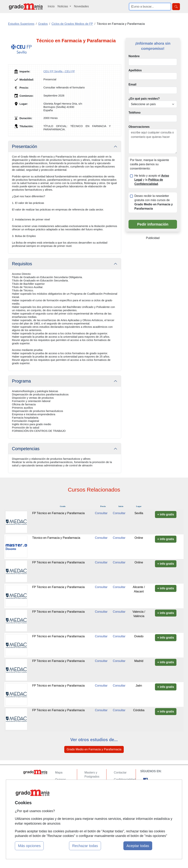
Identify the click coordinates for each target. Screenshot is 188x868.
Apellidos (135, 70)
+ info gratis (166, 514)
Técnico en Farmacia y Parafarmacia (56, 538)
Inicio (51, 6)
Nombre (134, 56)
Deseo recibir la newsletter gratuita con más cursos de (154, 202)
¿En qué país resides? (144, 99)
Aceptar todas (138, 846)
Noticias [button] (63, 6)
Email (132, 84)
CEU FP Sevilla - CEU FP (59, 71)
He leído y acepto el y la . (152, 180)
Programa (21, 381)
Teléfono (134, 113)
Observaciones (139, 127)
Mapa (59, 773)
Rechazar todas (85, 846)
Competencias (26, 449)
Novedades (81, 6)
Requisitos (22, 264)
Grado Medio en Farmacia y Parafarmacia (94, 749)
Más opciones (29, 846)
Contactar (120, 773)
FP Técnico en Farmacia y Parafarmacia (58, 513)
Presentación (25, 147)
